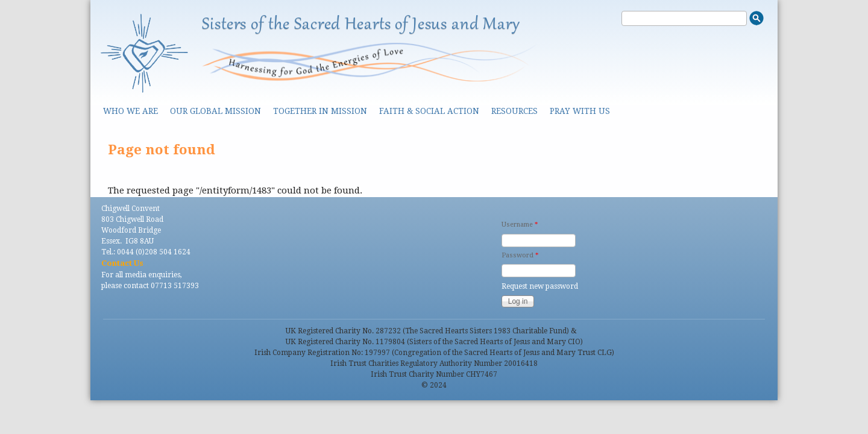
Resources (514, 111)
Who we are (131, 111)
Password (520, 255)
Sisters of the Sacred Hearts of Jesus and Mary (361, 25)
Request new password (540, 286)
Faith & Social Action (429, 111)
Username (520, 225)
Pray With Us (580, 111)
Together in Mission (320, 111)
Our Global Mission (215, 111)
